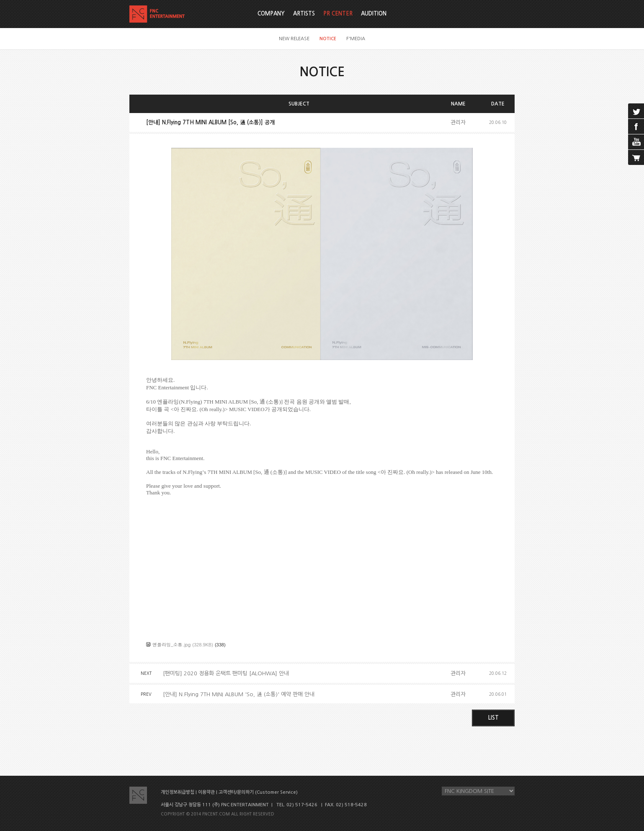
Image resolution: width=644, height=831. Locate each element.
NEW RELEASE (294, 39)
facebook (636, 126)
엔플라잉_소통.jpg (171, 644)
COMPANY (271, 14)
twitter (636, 111)
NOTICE (328, 39)
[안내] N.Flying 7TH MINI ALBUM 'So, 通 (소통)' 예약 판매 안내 (239, 694)
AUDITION (374, 14)
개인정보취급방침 (178, 792)
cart (636, 157)
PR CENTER (338, 14)
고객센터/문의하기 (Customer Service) (258, 792)
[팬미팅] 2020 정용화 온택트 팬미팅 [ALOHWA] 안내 (226, 673)
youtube (636, 142)
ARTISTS (304, 14)
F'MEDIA (356, 39)
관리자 (458, 122)
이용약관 (206, 792)
